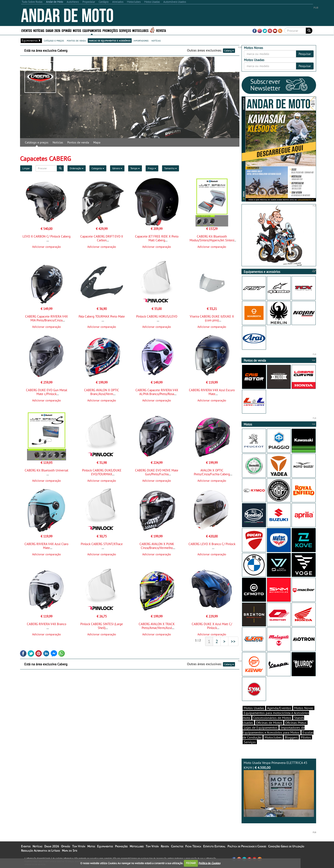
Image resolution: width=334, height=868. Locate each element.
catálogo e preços (54, 40)
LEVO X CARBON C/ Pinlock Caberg (47, 236)
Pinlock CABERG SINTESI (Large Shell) (102, 626)
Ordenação (77, 168)
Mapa (97, 142)
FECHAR (191, 863)
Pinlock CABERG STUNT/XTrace (102, 544)
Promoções (110, 30)
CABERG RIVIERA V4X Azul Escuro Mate (212, 392)
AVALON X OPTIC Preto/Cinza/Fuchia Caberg (212, 472)
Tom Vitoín (79, 846)
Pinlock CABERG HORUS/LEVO (157, 316)
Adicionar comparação (47, 247)
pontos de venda (76, 40)
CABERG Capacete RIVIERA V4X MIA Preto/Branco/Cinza (46, 318)
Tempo (135, 168)
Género (117, 168)
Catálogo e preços (37, 142)
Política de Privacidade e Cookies (247, 846)
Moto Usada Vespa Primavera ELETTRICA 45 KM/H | (279, 789)
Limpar (26, 168)
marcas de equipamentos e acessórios (110, 40)
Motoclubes (140, 30)
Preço (152, 168)
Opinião (67, 30)
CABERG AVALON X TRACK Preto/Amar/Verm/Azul (157, 626)
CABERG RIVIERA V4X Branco (47, 624)
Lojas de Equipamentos (261, 728)
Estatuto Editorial (214, 846)
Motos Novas (304, 708)
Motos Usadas (254, 708)
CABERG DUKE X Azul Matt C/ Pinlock (212, 626)
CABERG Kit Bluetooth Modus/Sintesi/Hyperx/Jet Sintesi (212, 238)
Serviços (125, 30)
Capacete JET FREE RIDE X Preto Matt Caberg (157, 238)
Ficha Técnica (193, 846)
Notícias (39, 30)
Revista (161, 30)
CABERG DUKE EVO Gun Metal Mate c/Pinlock (47, 392)
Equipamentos (92, 30)
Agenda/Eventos (279, 708)
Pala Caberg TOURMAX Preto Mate (102, 316)
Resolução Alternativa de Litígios (40, 851)
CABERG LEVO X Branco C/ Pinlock (212, 544)
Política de (209, 863)
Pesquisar (305, 54)
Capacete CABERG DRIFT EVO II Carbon (102, 238)
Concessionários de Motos (272, 718)
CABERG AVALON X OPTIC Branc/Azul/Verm (102, 392)
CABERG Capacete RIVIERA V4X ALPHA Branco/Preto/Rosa (157, 392)
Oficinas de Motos (269, 723)
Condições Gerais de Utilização (286, 846)
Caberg (229, 51)
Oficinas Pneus (296, 723)
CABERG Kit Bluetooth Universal (46, 470)
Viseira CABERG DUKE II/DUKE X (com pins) (212, 318)
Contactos (177, 846)
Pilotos (306, 737)
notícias (156, 40)
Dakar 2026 (53, 30)
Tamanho (171, 168)
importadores (141, 40)
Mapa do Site (70, 851)
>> (233, 641)
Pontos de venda (78, 142)
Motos (77, 30)
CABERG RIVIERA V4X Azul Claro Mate (46, 546)
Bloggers (291, 737)
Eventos (27, 30)
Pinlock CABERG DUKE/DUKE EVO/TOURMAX (102, 472)
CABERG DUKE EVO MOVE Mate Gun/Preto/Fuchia (157, 472)
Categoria (98, 168)
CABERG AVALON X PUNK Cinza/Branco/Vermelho (157, 546)
